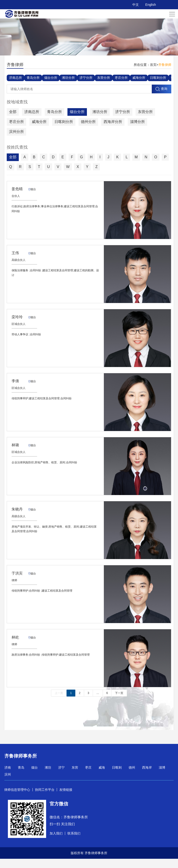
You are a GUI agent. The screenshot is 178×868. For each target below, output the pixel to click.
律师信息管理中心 (17, 799)
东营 (75, 777)
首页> (154, 65)
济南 (8, 777)
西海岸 (147, 777)
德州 (132, 777)
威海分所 (139, 78)
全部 (13, 112)
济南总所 (16, 78)
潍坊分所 (68, 78)
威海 (102, 777)
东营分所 (104, 78)
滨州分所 (16, 132)
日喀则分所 (158, 78)
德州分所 (88, 122)
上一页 (59, 702)
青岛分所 (33, 78)
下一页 (119, 702)
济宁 (61, 777)
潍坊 (48, 777)
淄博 (162, 777)
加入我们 (56, 843)
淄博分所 (137, 122)
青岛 (21, 777)
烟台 (35, 777)
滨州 (8, 784)
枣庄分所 (121, 78)
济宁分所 (86, 78)
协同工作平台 (45, 799)
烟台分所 (51, 78)
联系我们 (74, 843)
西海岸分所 (113, 122)
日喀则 (117, 777)
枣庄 (88, 777)
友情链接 (66, 799)
